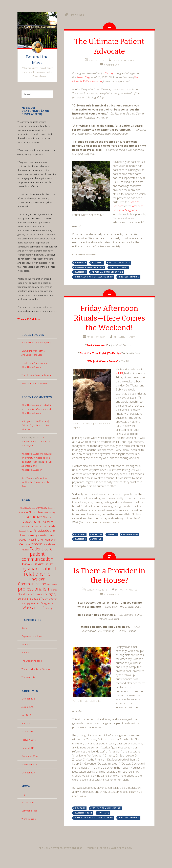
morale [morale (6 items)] (36, 544)
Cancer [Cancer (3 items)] (24, 512)
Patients (26, 644)
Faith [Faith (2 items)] (45, 526)
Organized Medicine (32, 636)
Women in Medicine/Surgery (36, 669)
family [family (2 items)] (52, 526)
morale (113, 544)
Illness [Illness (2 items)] (31, 540)
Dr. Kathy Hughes (123, 60)
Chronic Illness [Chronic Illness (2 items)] (37, 512)
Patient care (131, 544)
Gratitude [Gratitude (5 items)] (42, 530)
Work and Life (28, 677)
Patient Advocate (119, 262)
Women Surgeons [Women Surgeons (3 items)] (42, 603)
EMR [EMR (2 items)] (39, 522)
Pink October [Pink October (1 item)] (52, 585)
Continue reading (86, 255)
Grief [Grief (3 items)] (53, 531)
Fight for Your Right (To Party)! (100, 363)
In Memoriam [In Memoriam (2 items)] (50, 540)
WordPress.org (29, 819)
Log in (24, 794)
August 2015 (27, 707)
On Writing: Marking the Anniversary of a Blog (36, 482)
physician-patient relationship (94, 277)
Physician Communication (107, 272)
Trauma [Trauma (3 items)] (45, 598)
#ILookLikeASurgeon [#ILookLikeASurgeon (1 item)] (28, 508)
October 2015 (28, 699)
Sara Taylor (27, 478)
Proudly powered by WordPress (61, 858)
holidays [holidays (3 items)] (49, 535)
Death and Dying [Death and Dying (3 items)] (34, 517)
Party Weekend (97, 355)
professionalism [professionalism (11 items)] (34, 589)
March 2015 (27, 732)
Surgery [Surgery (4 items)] (51, 594)
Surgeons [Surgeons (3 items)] (39, 594)
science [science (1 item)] (54, 590)
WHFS (119, 383)
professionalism (129, 277)
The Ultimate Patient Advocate (37, 375)
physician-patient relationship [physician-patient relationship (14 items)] (37, 571)
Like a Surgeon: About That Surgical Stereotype (36, 441)
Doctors (25, 628)
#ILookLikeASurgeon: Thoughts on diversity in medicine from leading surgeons (37, 458)
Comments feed (29, 811)
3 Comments (111, 604)
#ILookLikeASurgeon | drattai (36, 405)
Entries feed (28, 802)
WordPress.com (122, 858)
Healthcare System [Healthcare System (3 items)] (32, 535)
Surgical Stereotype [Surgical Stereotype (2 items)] (29, 599)
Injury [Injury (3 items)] (38, 539)
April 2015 (26, 723)
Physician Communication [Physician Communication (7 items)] (32, 581)
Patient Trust (119, 267)
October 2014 (28, 773)
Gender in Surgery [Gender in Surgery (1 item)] (26, 531)
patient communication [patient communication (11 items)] (37, 556)
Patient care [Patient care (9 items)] (41, 549)
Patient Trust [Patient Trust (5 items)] (42, 564)
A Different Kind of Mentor (35, 383)
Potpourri (26, 653)
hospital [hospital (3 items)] (22, 539)
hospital (97, 544)
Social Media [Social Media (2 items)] (25, 594)
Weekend (97, 549)
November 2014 (29, 764)
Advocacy (81, 262)
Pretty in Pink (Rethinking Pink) (36, 343)
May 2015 (26, 715)
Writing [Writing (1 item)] (49, 608)
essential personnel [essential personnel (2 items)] (31, 526)
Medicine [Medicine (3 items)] (24, 544)
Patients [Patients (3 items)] (27, 564)
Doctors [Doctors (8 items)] (29, 521)
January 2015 (28, 748)
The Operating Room (32, 661)
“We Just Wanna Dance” (103, 371)
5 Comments (111, 65)
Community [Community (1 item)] (50, 513)
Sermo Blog (83, 77)
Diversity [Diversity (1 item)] (48, 517)
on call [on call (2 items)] (46, 544)
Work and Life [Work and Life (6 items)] (34, 608)
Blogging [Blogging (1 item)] (51, 508)
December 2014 (29, 756)
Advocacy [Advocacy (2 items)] (42, 508)
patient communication (90, 267)
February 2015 (29, 740)
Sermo (109, 73)
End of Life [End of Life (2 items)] (47, 522)
